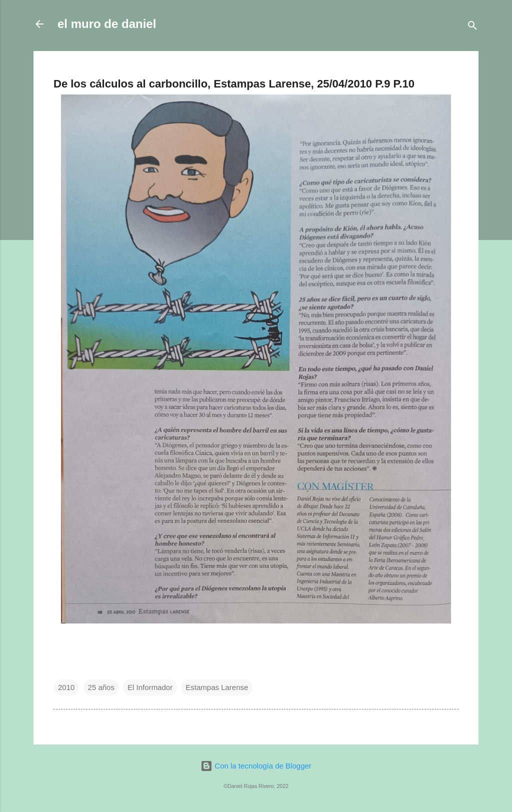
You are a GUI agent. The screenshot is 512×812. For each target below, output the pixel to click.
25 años (101, 687)
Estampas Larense (217, 687)
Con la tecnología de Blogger (256, 766)
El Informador (150, 687)
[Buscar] (472, 27)
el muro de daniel (107, 24)
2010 (66, 687)
